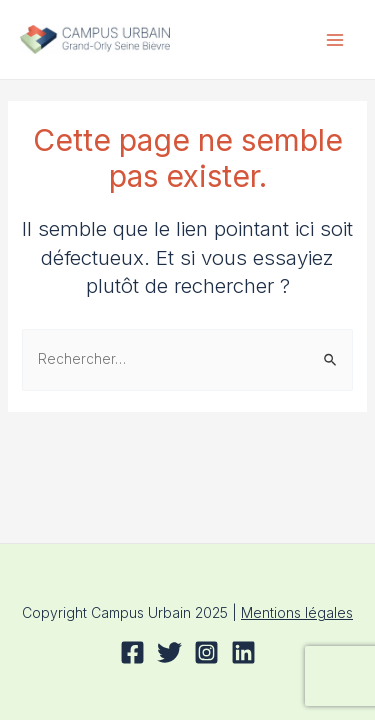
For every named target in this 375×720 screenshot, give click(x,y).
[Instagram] (206, 652)
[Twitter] (169, 652)
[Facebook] (132, 652)
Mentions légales (297, 612)
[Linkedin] (243, 652)
